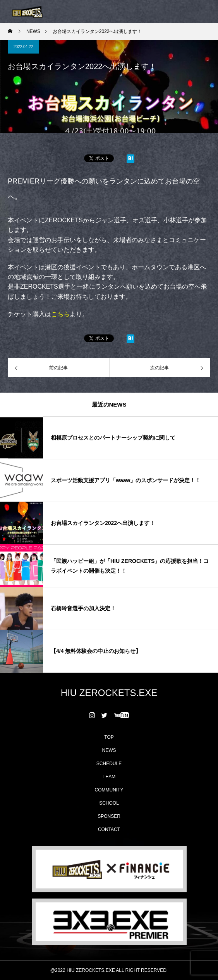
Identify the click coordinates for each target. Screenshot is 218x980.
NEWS (109, 750)
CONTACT (109, 829)
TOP (109, 737)
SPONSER (109, 816)
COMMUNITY (109, 790)
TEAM (109, 777)
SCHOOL (109, 803)
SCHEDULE (109, 764)
